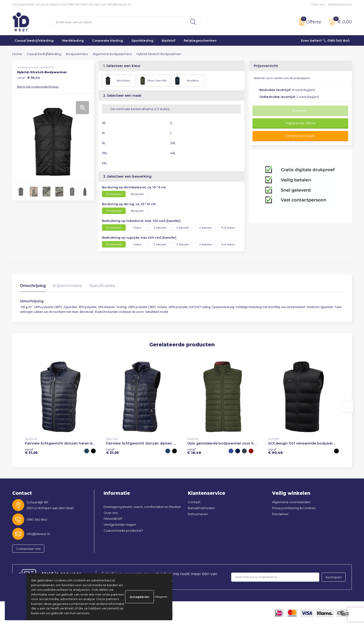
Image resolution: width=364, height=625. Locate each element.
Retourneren (198, 514)
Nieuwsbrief (113, 518)
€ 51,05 (31, 451)
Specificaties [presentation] (102, 286)
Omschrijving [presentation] (33, 286)
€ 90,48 (275, 451)
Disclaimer (280, 514)
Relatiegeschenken (200, 40)
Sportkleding (142, 40)
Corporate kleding (108, 40)
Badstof (169, 40)
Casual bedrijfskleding (34, 40)
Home (17, 54)
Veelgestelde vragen (120, 524)
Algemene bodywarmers (112, 54)
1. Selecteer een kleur (122, 66)
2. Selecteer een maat (122, 96)
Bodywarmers (77, 54)
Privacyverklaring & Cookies (294, 508)
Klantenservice (340, 4)
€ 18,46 (194, 451)
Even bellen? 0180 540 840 (325, 40)
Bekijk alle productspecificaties (39, 87)
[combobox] (118, 22)
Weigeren (161, 597)
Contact (194, 502)
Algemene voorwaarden (291, 502)
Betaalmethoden (201, 508)
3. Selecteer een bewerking (127, 176)
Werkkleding (73, 40)
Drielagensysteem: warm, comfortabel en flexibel (142, 507)
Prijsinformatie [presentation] (67, 286)
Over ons (318, 4)
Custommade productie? (123, 530)
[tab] (33, 287)
